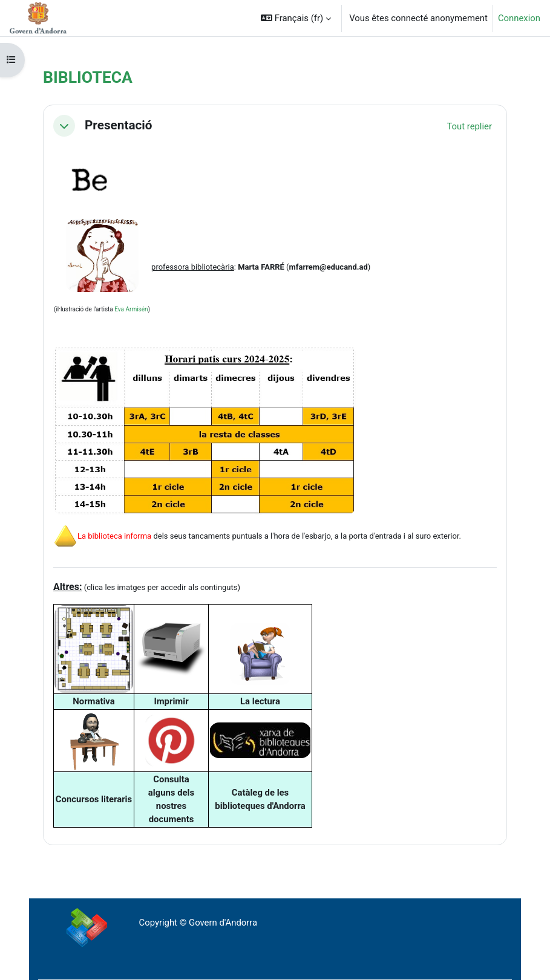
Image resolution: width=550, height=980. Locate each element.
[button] (296, 18)
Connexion (519, 18)
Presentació (118, 125)
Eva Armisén (131, 309)
